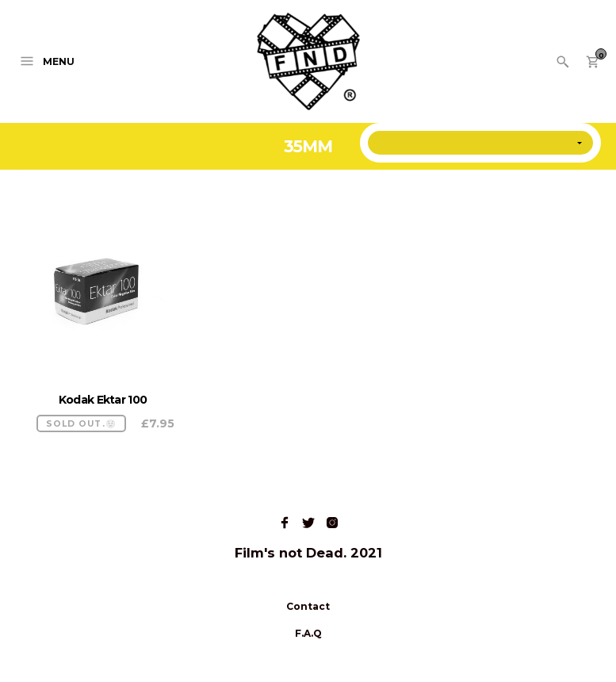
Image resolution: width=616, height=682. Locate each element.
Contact (308, 606)
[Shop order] (480, 143)
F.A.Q (308, 633)
